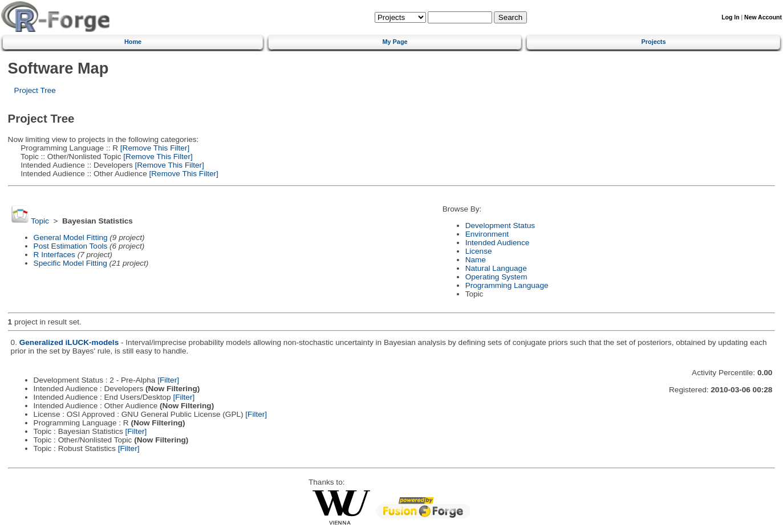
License (479, 251)
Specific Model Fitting (70, 263)
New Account (763, 17)
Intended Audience (498, 243)
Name (476, 260)
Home (133, 42)
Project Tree (35, 90)
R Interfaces (54, 255)
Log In (730, 17)
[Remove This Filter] (154, 148)
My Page (395, 42)
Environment (487, 234)
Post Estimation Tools (71, 246)
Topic (40, 221)
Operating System (496, 277)
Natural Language (496, 268)
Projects (654, 42)
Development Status (500, 226)
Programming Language (507, 285)
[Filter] (168, 380)
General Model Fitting (71, 237)
